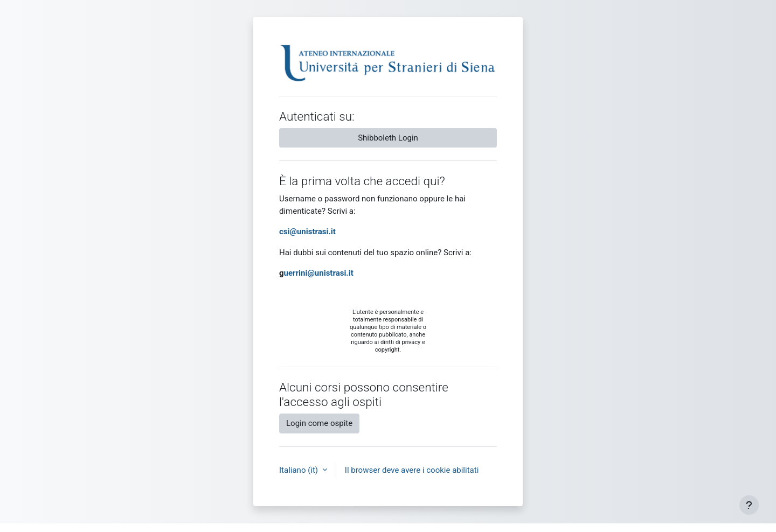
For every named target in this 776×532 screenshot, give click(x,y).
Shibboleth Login (388, 138)
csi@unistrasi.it (307, 232)
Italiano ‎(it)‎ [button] (300, 470)
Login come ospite (319, 423)
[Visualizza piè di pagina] (749, 505)
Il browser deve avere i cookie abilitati (412, 470)
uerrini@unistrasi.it (319, 273)
